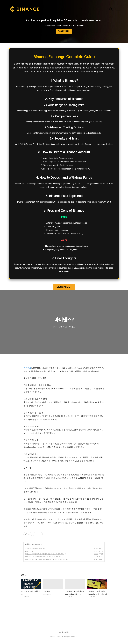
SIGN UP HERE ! (64, 31)
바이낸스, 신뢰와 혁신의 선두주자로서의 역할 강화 (42, 557)
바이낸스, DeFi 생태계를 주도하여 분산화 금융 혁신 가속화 (44, 554)
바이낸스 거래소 (64, 632)
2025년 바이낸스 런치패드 (33, 548)
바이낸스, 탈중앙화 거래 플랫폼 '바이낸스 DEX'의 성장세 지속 (45, 559)
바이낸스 (27, 368)
